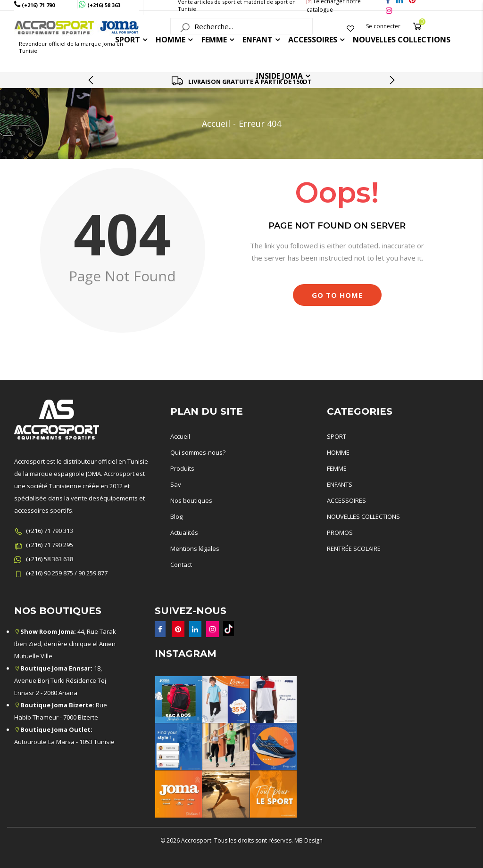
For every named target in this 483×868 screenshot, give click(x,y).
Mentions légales (195, 549)
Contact (181, 565)
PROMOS (340, 532)
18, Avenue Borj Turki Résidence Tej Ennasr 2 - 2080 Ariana (60, 680)
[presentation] (92, 80)
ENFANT (258, 40)
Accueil (216, 123)
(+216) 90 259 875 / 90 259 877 (67, 573)
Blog (176, 516)
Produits (182, 468)
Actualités (184, 532)
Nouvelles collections (402, 40)
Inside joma (279, 76)
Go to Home (337, 295)
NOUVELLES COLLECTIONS (363, 516)
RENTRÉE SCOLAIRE (354, 549)
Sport (128, 40)
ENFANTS (340, 484)
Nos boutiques (191, 500)
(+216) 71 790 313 (50, 531)
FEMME (214, 40)
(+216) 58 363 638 (50, 559)
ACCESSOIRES (313, 40)
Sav (176, 484)
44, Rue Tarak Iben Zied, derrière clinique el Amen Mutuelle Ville (65, 644)
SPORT (337, 436)
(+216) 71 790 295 (50, 545)
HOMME (171, 40)
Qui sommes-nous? (198, 452)
